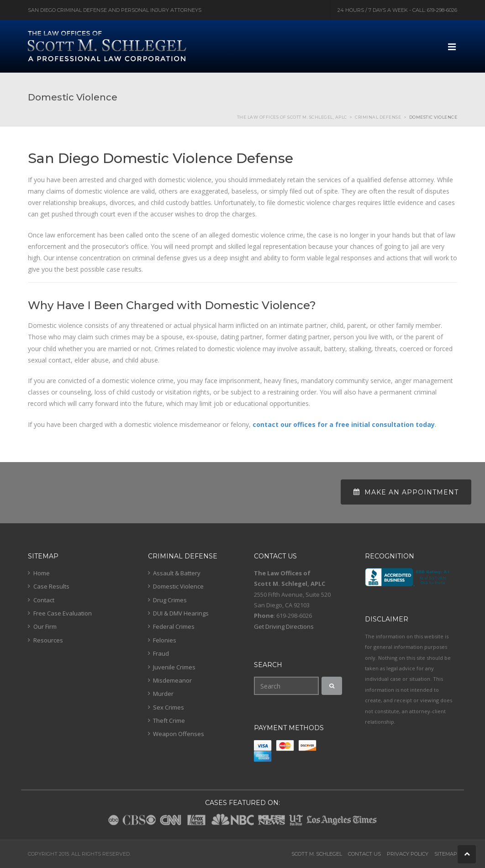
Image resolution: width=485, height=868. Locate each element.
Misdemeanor (172, 680)
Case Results (51, 586)
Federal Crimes (174, 626)
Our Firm (45, 626)
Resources (48, 640)
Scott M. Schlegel (317, 854)
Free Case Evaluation (63, 613)
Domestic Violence (178, 586)
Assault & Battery (177, 573)
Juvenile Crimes (174, 667)
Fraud (161, 653)
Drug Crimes (170, 600)
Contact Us (364, 854)
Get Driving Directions (284, 626)
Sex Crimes (169, 707)
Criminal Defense (378, 117)
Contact (44, 600)
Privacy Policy (408, 854)
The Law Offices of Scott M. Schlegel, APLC (292, 117)
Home (42, 573)
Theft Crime (169, 721)
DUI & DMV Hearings (181, 613)
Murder (163, 694)
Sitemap (446, 854)
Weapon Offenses (179, 734)
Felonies (165, 640)
